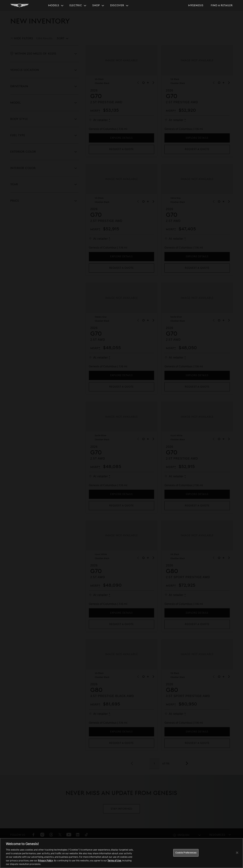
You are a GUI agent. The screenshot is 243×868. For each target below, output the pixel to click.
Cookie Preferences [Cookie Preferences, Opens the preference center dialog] (186, 853)
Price (15, 201)
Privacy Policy (45, 861)
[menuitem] (56, 6)
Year (14, 184)
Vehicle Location (25, 70)
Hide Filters (24, 38)
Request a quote (121, 149)
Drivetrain (19, 86)
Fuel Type (18, 135)
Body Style (19, 119)
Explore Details (121, 138)
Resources (217, 835)
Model (16, 103)
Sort (61, 38)
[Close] (237, 853)
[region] (121, 853)
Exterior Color (23, 152)
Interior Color (23, 168)
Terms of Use (114, 861)
